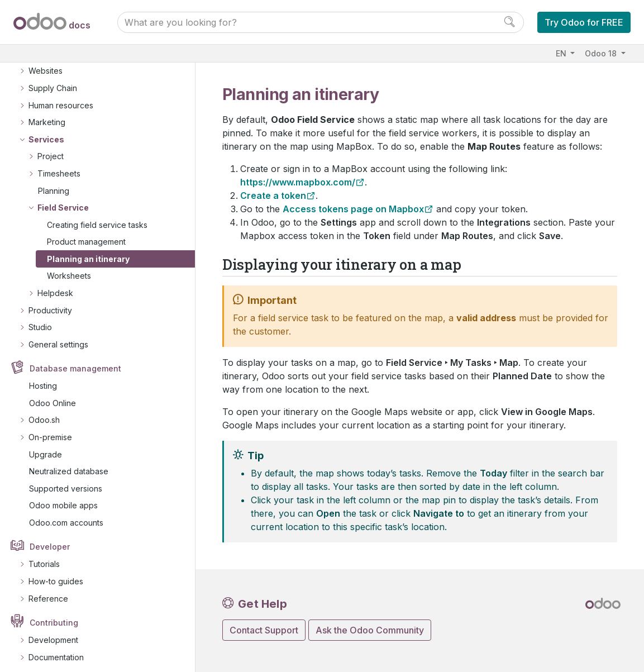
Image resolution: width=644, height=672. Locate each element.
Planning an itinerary (88, 252)
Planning (54, 184)
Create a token (273, 196)
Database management (75, 362)
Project (51, 149)
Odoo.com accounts (66, 516)
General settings (58, 338)
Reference (48, 592)
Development (53, 633)
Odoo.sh (44, 413)
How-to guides (56, 575)
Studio (40, 320)
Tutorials (44, 557)
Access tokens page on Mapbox (353, 209)
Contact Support (264, 630)
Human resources (61, 99)
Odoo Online (53, 396)
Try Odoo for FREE (584, 22)
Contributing (54, 616)
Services (46, 133)
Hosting (43, 379)
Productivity (50, 304)
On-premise (50, 430)
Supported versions (66, 482)
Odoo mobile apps (63, 499)
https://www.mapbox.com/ (298, 182)
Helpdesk (55, 286)
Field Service (63, 201)
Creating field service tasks (97, 218)
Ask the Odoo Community (370, 630)
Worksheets (69, 269)
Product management (86, 235)
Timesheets (59, 167)
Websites (46, 64)
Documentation (56, 650)
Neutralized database (69, 464)
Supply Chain (53, 81)
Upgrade (46, 448)
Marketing (47, 115)
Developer (50, 540)
